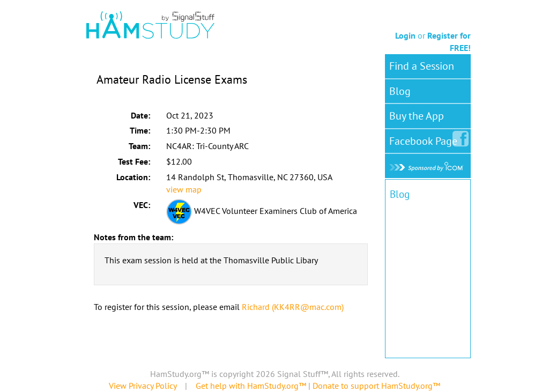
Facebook (425, 139)
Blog (400, 91)
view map (184, 189)
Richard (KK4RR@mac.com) (293, 307)
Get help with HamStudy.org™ (251, 386)
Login (405, 35)
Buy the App (417, 116)
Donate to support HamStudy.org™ (376, 386)
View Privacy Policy (143, 386)
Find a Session (422, 66)
